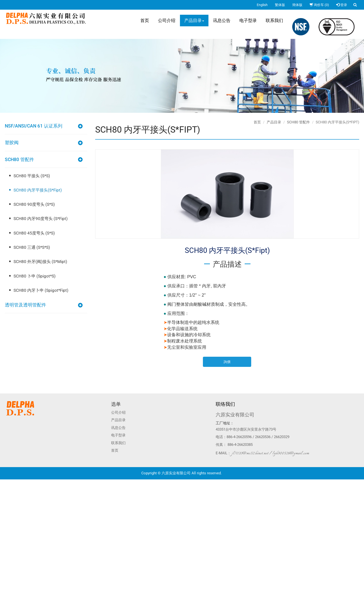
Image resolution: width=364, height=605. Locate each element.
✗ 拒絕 (5, 496)
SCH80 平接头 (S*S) (32, 176)
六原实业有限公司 (235, 415)
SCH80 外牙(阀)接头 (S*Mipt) (40, 262)
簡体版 (297, 5)
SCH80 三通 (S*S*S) (32, 247)
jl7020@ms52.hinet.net (250, 453)
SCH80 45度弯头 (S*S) (34, 233)
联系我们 (274, 20)
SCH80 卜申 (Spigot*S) (35, 276)
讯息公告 (222, 20)
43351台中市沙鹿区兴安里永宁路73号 (246, 429)
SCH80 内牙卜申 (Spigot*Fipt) (41, 290)
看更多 (7, 525)
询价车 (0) (319, 5)
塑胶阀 (12, 143)
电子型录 (248, 20)
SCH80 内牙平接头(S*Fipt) (38, 190)
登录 (342, 5)
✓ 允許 (5, 491)
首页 (145, 20)
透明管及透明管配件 (25, 305)
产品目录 (194, 20)
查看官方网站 (24, 525)
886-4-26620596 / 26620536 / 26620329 (258, 437)
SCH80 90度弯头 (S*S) (34, 204)
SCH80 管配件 (19, 160)
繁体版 (280, 5)
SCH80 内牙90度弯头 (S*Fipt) (41, 219)
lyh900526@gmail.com (291, 453)
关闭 (3, 482)
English (262, 5)
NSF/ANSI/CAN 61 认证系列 (34, 126)
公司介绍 (167, 20)
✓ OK (77, 603)
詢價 (227, 362)
